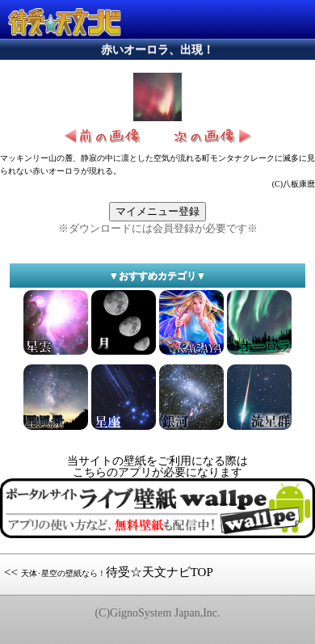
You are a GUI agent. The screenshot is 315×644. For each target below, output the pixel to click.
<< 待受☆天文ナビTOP (109, 572)
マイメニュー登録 (157, 211)
